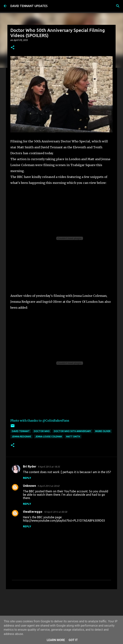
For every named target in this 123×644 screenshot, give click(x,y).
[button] (13, 48)
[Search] (118, 6)
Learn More (56, 640)
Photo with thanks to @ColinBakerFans (40, 421)
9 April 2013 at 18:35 (49, 467)
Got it (73, 640)
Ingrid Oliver (103, 431)
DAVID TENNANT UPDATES (29, 6)
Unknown (29, 486)
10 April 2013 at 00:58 (55, 512)
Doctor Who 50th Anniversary (72, 431)
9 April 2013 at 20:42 (48, 486)
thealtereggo (33, 512)
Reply (27, 478)
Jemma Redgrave (21, 437)
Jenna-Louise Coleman (49, 437)
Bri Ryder (30, 466)
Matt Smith (73, 437)
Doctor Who (42, 431)
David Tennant (21, 431)
